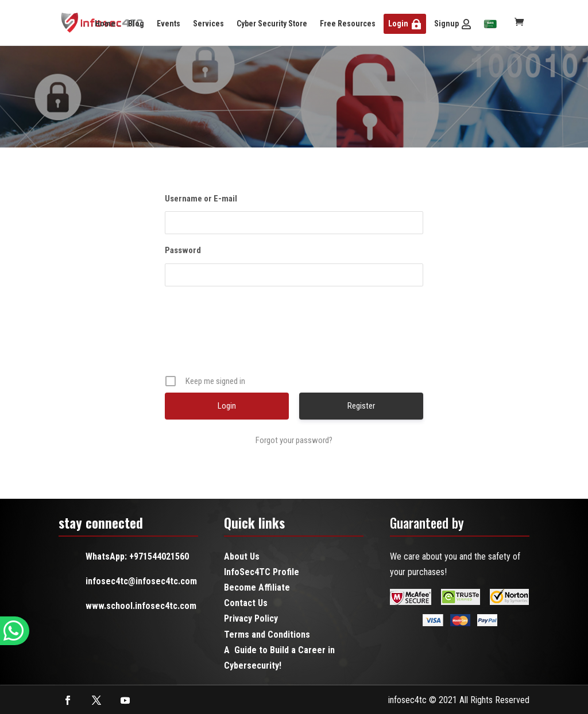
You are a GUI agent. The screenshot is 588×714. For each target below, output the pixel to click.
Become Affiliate (257, 587)
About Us (242, 556)
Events (169, 24)
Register (361, 406)
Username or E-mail (201, 199)
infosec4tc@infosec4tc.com (141, 581)
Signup (446, 24)
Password (183, 250)
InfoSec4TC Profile (262, 572)
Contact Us (246, 603)
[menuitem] (490, 25)
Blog (136, 24)
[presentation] (295, 335)
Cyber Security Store (272, 24)
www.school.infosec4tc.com (141, 606)
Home (105, 24)
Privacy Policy (251, 618)
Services (208, 24)
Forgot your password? (294, 440)
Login (398, 24)
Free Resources (348, 24)
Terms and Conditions (267, 635)
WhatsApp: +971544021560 (137, 556)
